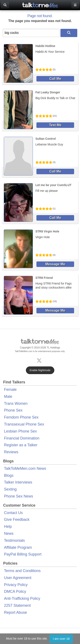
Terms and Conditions (22, 571)
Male (8, 397)
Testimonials (14, 540)
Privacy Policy (16, 585)
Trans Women (16, 404)
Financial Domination (22, 438)
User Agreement (18, 578)
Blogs (9, 475)
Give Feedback (17, 520)
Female (10, 390)
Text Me (55, 125)
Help (8, 527)
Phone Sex (13, 410)
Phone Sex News (19, 496)
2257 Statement (17, 605)
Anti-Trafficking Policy (22, 598)
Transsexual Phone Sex (24, 424)
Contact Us (13, 513)
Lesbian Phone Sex (20, 431)
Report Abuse (15, 612)
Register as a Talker (21, 445)
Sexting (10, 489)
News (9, 533)
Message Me (55, 264)
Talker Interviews (18, 482)
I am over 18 (61, 639)
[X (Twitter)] (40, 360)
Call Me (55, 79)
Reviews (11, 452)
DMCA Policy (15, 591)
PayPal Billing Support (23, 554)
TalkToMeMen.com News (25, 468)
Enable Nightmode (40, 370)
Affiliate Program (18, 547)
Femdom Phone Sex (21, 417)
